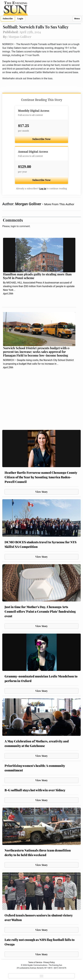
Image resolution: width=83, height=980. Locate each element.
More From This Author (59, 204)
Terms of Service (35, 962)
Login (20, 19)
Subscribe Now (41, 139)
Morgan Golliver (29, 204)
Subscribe (8, 19)
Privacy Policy (49, 962)
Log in (43, 189)
